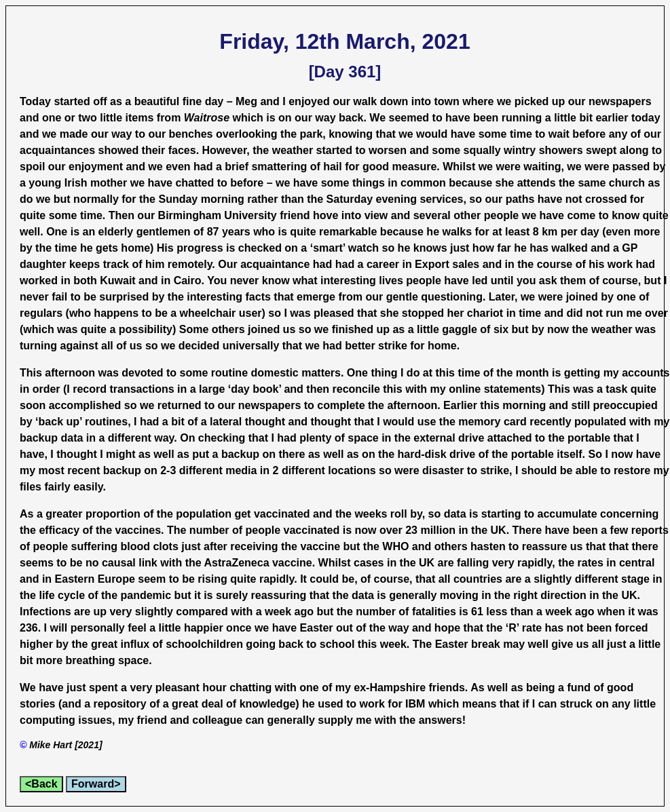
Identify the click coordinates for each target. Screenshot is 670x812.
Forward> (96, 784)
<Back (41, 784)
